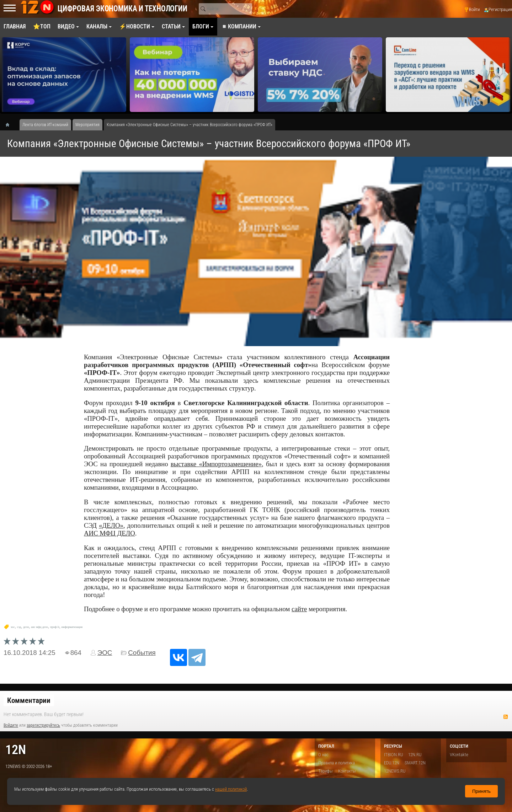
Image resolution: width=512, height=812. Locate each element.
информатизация (72, 627)
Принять (481, 791)
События (142, 653)
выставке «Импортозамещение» (216, 464)
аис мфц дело (39, 627)
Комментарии (29, 700)
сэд (19, 627)
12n (16, 750)
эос (13, 627)
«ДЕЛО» (111, 525)
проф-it (55, 627)
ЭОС (105, 653)
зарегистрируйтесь (43, 725)
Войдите (11, 725)
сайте (299, 609)
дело (26, 627)
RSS (506, 717)
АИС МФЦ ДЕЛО (110, 533)
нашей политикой (231, 789)
